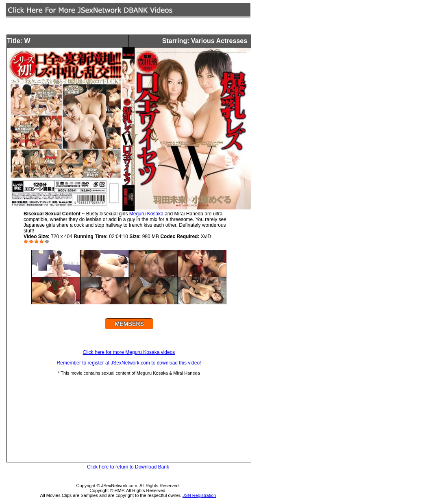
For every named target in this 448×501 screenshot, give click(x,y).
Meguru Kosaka (146, 214)
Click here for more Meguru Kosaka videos (129, 352)
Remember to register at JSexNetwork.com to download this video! (129, 363)
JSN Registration (199, 495)
